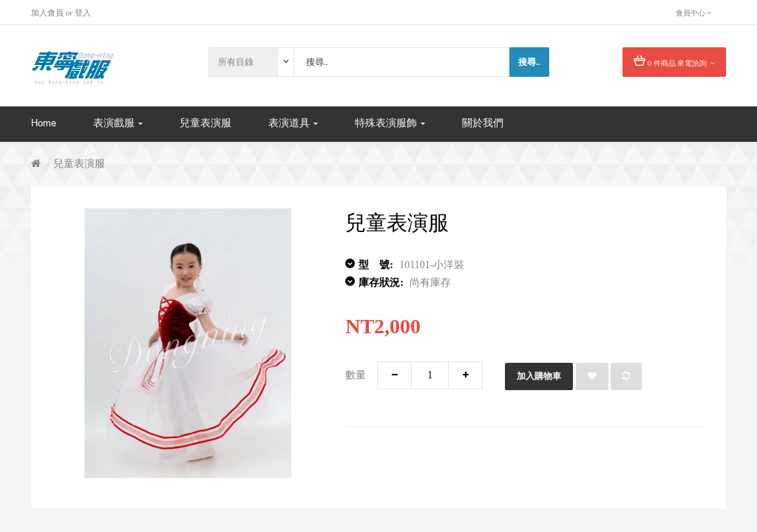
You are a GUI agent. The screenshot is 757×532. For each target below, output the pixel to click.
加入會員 (47, 13)
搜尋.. (529, 62)
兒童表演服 (79, 164)
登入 (83, 13)
